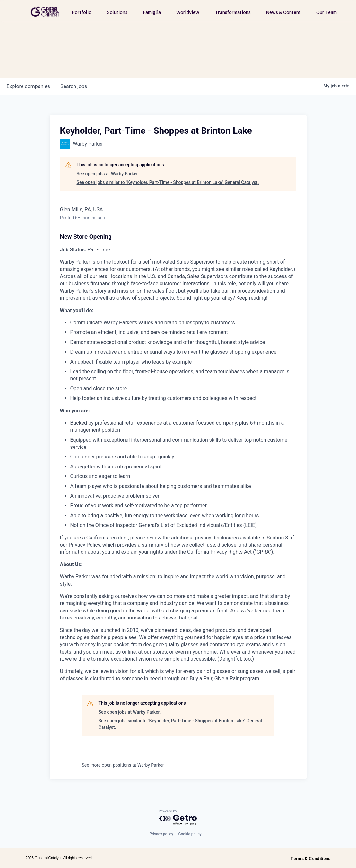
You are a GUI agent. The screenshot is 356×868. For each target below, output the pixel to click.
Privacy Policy (84, 545)
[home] (45, 12)
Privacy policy (161, 834)
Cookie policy (190, 834)
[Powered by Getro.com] (178, 818)
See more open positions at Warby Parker (123, 765)
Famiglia (152, 12)
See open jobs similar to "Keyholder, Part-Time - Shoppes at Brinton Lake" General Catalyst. (168, 182)
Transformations (233, 12)
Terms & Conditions (310, 859)
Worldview (188, 12)
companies (28, 86)
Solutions (117, 12)
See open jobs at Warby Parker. (108, 174)
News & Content (283, 12)
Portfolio (82, 12)
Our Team (326, 12)
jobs (74, 86)
